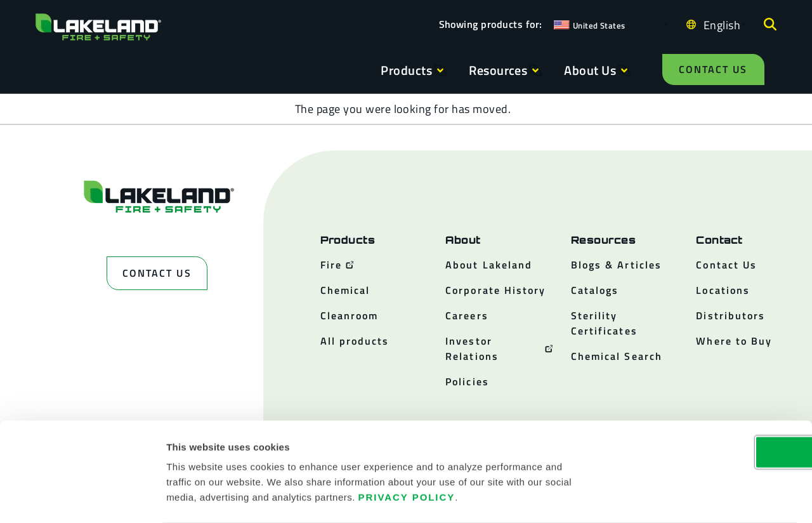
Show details (680, 498)
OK (706, 401)
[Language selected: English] (719, 24)
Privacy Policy (407, 447)
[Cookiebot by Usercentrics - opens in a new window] (82, 498)
